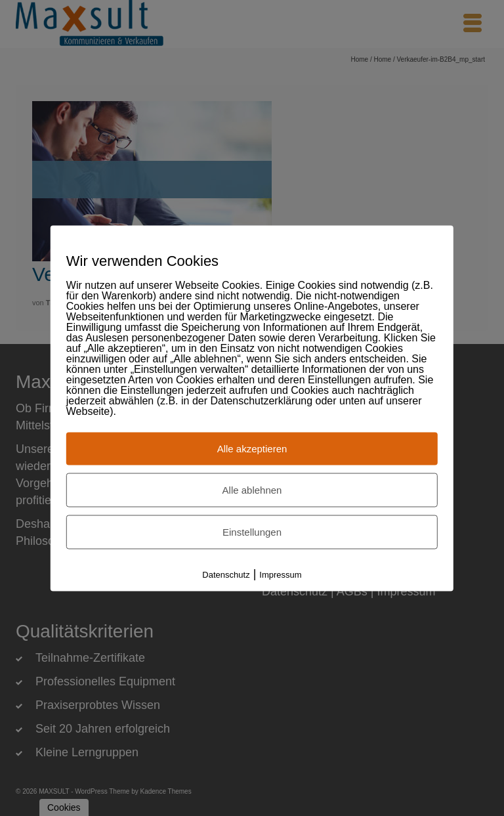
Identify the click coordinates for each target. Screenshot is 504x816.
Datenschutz (226, 574)
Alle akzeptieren (252, 448)
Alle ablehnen (252, 489)
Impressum (280, 574)
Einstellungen (252, 531)
